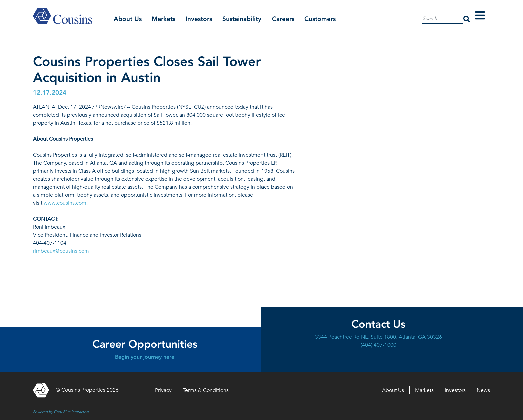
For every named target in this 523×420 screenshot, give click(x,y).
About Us (128, 19)
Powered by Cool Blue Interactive (61, 412)
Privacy (163, 390)
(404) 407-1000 (378, 345)
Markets (164, 19)
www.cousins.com (65, 203)
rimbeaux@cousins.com (61, 251)
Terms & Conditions (206, 390)
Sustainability (242, 19)
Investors (199, 19)
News (483, 390)
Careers (283, 19)
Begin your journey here (145, 357)
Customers (320, 19)
